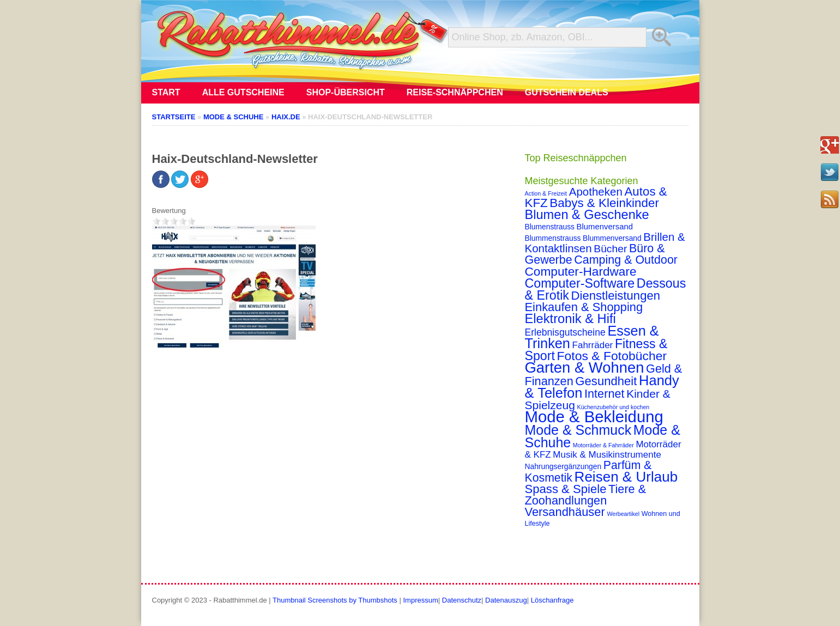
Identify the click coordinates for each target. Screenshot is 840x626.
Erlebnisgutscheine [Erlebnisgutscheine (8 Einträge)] (565, 332)
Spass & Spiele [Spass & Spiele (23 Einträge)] (566, 489)
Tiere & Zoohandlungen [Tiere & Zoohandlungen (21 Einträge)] (586, 495)
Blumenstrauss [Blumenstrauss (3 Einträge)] (550, 227)
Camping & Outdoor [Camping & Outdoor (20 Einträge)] (626, 260)
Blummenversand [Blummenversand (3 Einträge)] (612, 238)
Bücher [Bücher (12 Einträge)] (610, 249)
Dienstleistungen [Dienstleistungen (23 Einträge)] (616, 296)
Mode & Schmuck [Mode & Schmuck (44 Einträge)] (578, 430)
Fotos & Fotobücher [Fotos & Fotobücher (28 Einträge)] (612, 356)
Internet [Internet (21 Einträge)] (605, 394)
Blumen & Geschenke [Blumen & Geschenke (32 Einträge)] (587, 215)
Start (166, 92)
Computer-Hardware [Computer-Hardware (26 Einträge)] (581, 271)
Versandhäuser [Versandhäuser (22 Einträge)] (565, 512)
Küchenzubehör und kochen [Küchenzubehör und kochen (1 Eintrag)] (614, 407)
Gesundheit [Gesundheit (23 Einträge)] (606, 381)
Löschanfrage (552, 600)
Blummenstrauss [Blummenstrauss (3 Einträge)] (553, 238)
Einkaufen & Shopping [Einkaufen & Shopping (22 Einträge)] (584, 307)
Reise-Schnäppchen (455, 92)
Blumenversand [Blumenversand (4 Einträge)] (605, 227)
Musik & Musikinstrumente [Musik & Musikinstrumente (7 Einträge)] (607, 455)
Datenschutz (462, 600)
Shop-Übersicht (346, 92)
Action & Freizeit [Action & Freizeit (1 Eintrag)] (546, 193)
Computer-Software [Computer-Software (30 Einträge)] (580, 283)
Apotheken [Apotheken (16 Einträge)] (596, 192)
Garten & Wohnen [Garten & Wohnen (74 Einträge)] (585, 367)
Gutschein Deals (567, 92)
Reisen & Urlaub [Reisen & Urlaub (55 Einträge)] (626, 477)
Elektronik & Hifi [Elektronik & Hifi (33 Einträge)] (570, 319)
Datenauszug (506, 600)
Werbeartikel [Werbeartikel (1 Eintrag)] (623, 514)
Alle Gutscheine (243, 92)
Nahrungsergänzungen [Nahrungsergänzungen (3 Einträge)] (563, 466)
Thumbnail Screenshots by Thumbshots (335, 600)
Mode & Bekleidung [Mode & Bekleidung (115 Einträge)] (594, 417)
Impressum (420, 600)
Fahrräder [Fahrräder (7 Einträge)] (593, 345)
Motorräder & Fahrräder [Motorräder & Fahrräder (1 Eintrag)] (603, 445)
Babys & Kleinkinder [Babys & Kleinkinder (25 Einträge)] (604, 203)
